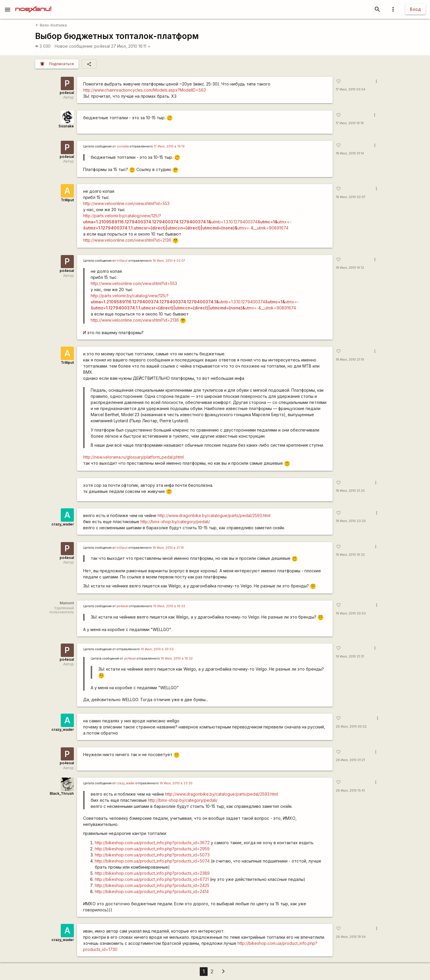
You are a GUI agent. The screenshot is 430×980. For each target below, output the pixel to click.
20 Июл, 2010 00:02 (351, 727)
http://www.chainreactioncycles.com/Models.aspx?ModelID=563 (144, 90)
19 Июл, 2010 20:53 (351, 613)
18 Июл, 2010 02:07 (351, 197)
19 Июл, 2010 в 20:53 (157, 649)
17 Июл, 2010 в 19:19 (169, 146)
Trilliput (67, 200)
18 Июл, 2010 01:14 (350, 153)
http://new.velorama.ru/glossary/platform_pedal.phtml (133, 457)
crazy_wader (63, 524)
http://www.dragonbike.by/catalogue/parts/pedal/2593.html (214, 515)
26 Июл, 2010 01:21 (350, 760)
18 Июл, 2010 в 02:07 (169, 261)
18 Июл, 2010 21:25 (350, 491)
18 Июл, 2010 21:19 (350, 360)
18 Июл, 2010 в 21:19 (168, 548)
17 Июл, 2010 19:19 (350, 123)
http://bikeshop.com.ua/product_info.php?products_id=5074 (152, 861)
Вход (415, 9)
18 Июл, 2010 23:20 (351, 521)
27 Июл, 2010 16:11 (131, 46)
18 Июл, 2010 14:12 (350, 268)
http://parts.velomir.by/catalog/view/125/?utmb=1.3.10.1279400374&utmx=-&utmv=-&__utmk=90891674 (187, 222)
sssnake (123, 146)
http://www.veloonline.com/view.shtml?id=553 (126, 203)
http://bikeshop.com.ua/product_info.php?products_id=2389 (152, 873)
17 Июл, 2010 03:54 (351, 89)
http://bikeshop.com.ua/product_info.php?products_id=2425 (152, 885)
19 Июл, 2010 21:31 (350, 656)
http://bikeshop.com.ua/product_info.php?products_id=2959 (152, 849)
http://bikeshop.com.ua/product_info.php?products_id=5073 (152, 855)
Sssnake (66, 126)
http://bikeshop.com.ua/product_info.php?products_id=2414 (152, 891)
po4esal (102, 46)
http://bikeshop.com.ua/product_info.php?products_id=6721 (152, 879)
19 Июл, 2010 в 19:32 (169, 606)
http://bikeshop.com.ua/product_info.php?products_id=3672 (152, 843)
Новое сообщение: (74, 46)
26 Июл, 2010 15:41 (350, 791)
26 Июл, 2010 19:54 (351, 937)
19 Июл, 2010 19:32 (350, 555)
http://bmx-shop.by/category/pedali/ (175, 522)
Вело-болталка (51, 25)
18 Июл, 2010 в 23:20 (176, 783)
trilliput (122, 261)
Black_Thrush (62, 793)
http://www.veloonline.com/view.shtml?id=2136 (127, 240)
